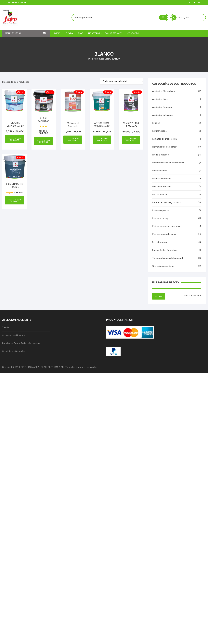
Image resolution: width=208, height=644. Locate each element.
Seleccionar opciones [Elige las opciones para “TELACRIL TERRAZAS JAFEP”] (15, 139)
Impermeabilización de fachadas (168, 163)
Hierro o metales (160, 155)
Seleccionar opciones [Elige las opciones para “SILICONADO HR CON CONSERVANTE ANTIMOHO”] (15, 200)
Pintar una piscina (161, 210)
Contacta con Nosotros (14, 335)
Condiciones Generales (14, 351)
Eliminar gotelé (159, 131)
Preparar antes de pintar (164, 234)
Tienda (69, 33)
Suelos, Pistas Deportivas (165, 250)
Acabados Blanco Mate (164, 91)
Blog (81, 33)
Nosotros (95, 33)
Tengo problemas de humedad (167, 258)
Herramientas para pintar (164, 147)
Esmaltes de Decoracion (164, 139)
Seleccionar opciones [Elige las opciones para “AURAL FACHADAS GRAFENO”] (44, 141)
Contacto (133, 33)
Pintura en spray (160, 218)
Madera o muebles (162, 179)
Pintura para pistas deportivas (167, 226)
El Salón (156, 123)
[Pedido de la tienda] (122, 81)
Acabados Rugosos (162, 107)
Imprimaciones (160, 171)
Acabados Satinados (162, 115)
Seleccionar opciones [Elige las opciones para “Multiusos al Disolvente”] (73, 140)
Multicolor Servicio (161, 186)
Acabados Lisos (160, 99)
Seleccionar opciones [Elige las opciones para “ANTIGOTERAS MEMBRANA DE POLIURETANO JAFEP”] (102, 140)
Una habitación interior (163, 266)
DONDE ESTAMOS (114, 33)
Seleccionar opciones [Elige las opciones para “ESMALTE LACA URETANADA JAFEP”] (131, 140)
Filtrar (159, 296)
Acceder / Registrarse (14, 3)
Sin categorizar (160, 242)
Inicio (57, 33)
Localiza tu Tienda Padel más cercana (21, 343)
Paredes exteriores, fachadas (167, 202)
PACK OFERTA (160, 194)
